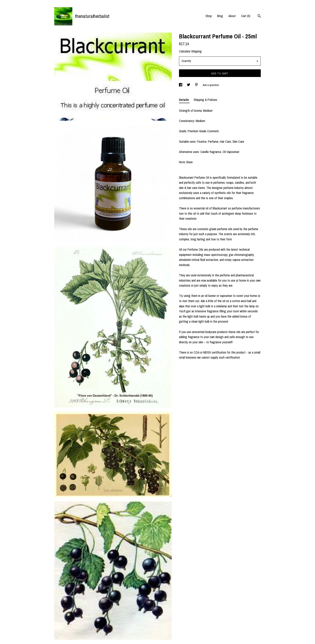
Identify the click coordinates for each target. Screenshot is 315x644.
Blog (220, 16)
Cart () (246, 16)
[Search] (259, 16)
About (232, 16)
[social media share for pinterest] (197, 85)
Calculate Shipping (190, 51)
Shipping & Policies (205, 100)
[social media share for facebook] (181, 85)
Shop (209, 16)
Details (184, 100)
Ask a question (211, 85)
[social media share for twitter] (189, 85)
